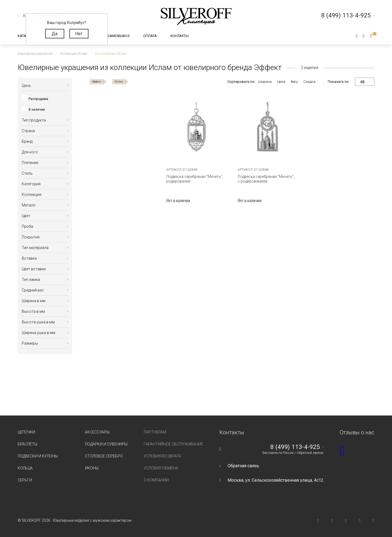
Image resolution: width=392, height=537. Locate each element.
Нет (79, 34)
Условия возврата (163, 456)
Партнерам (155, 432)
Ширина (265, 82)
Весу (294, 82)
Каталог (25, 36)
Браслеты (27, 444)
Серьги (25, 480)
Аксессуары (97, 432)
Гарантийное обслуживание (173, 444)
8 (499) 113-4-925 (295, 447)
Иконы (92, 468)
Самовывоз (119, 36)
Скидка (309, 82)
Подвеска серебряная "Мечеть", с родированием (266, 179)
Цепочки (26, 432)
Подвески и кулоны (38, 456)
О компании (156, 480)
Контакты (180, 36)
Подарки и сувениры (106, 444)
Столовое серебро (104, 456)
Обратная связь (243, 466)
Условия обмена (161, 468)
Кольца (25, 468)
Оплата (150, 36)
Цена (281, 82)
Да (55, 34)
